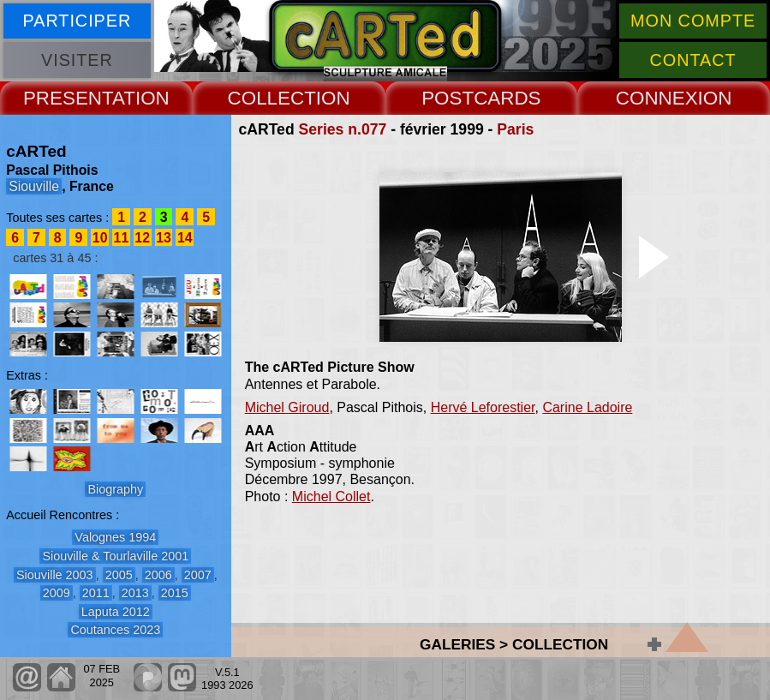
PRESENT (68, 98)
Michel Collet (331, 497)
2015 (175, 593)
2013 (135, 593)
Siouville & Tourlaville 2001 (115, 556)
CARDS (507, 98)
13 (164, 238)
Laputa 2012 (116, 612)
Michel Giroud (287, 407)
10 (100, 238)
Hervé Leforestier (483, 407)
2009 (57, 593)
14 (185, 238)
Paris (515, 129)
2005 (119, 575)
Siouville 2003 (55, 575)
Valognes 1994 (115, 537)
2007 (198, 575)
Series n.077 (343, 129)
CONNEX (657, 98)
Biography (115, 489)
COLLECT (272, 98)
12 (142, 238)
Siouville (34, 186)
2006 (158, 575)
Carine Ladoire (587, 407)
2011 (96, 593)
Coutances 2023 (115, 630)
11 (122, 238)
